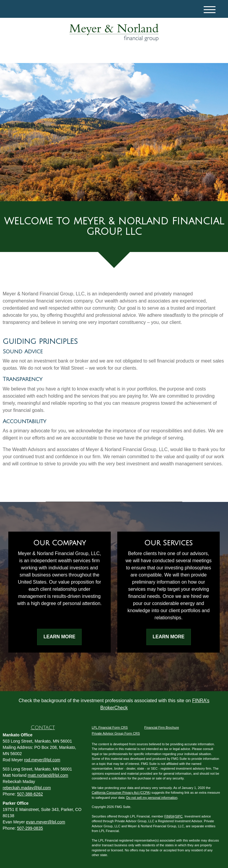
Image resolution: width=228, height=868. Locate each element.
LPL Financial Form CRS (110, 727)
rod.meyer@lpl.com (42, 760)
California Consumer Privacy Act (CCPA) (121, 793)
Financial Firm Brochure (162, 727)
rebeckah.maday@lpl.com (27, 788)
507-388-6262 (30, 794)
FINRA (169, 816)
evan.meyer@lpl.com (46, 822)
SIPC (179, 816)
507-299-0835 (30, 828)
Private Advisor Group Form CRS (116, 733)
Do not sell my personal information (152, 798)
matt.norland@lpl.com (48, 775)
